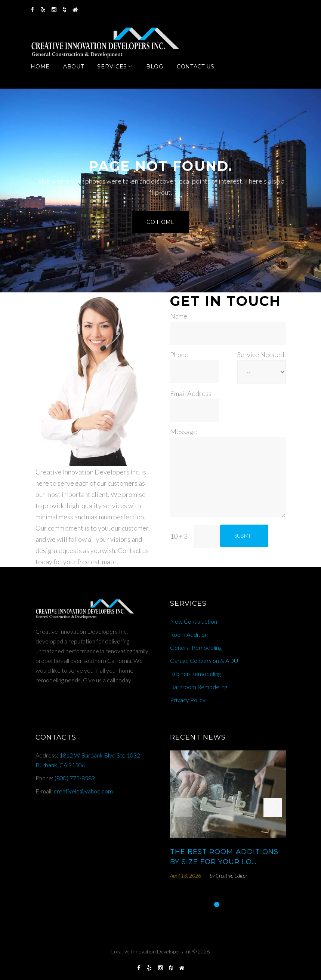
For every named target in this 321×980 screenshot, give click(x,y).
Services (117, 73)
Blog (159, 73)
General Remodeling (196, 647)
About (78, 73)
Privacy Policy (188, 700)
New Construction (194, 621)
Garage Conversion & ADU (204, 660)
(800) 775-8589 (75, 778)
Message (183, 432)
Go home (160, 224)
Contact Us (200, 73)
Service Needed (261, 354)
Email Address (191, 393)
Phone (179, 354)
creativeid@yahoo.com (83, 791)
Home (45, 73)
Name (179, 316)
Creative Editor (232, 875)
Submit (244, 536)
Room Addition (189, 634)
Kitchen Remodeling (195, 674)
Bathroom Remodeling (199, 687)
